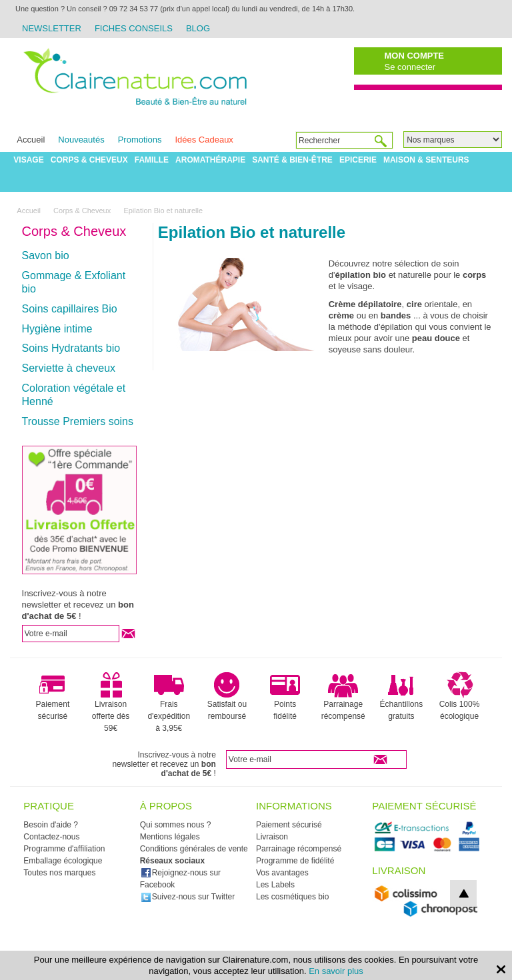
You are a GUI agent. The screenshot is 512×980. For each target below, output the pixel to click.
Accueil (31, 140)
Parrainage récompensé (343, 696)
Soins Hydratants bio (71, 348)
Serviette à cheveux (69, 368)
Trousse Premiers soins (78, 421)
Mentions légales (170, 837)
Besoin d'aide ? (51, 825)
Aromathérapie (210, 160)
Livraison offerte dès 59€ (111, 702)
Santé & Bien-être (292, 160)
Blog (198, 28)
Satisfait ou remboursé (227, 696)
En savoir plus (336, 971)
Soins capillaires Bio (70, 309)
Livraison (272, 837)
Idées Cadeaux (204, 140)
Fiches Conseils (134, 28)
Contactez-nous (51, 837)
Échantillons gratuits (402, 696)
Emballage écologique (63, 861)
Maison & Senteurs (426, 160)
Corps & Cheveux (89, 160)
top (463, 893)
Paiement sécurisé (53, 696)
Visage (28, 160)
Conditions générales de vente (194, 849)
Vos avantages (282, 873)
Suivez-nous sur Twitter (188, 897)
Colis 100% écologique (460, 696)
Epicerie (358, 160)
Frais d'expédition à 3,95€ (169, 702)
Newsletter (52, 28)
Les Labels (275, 885)
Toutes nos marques (59, 873)
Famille (152, 160)
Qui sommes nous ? (176, 825)
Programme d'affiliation (64, 849)
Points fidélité (285, 696)
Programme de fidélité (295, 861)
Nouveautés (81, 140)
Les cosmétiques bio (292, 897)
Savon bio (46, 255)
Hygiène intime (57, 329)
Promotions (140, 140)
